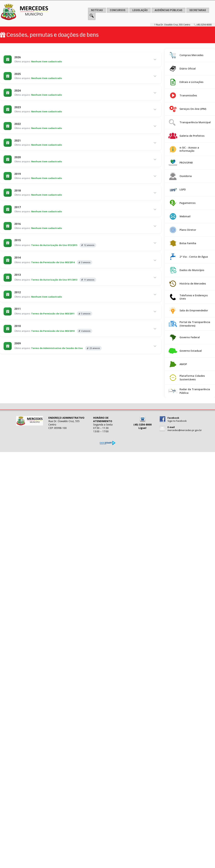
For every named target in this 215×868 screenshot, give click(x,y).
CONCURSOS (118, 10)
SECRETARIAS (198, 10)
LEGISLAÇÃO (140, 10)
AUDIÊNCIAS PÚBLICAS (169, 10)
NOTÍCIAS (97, 10)
